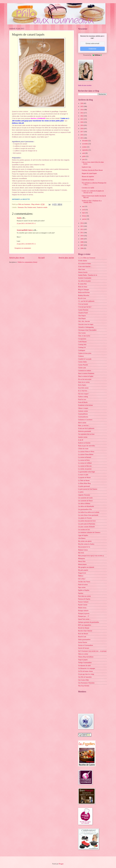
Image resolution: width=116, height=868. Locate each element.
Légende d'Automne (84, 495)
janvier (84, 219)
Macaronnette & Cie (84, 547)
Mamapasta (82, 559)
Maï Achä (81, 553)
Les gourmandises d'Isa (85, 509)
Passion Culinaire (83, 602)
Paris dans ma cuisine (84, 596)
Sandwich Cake (86, 167)
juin (84, 159)
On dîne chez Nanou (84, 582)
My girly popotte (83, 570)
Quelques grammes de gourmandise (89, 622)
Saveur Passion (83, 642)
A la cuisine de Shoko (85, 264)
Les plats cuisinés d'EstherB (86, 527)
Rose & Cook (82, 637)
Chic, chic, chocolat (84, 321)
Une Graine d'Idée (84, 680)
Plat (26, 207)
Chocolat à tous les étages (86, 324)
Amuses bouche (83, 272)
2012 (82, 229)
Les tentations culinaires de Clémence (89, 532)
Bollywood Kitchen (84, 292)
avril (84, 210)
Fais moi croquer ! (84, 394)
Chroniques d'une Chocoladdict (87, 330)
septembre (85, 150)
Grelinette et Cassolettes (85, 420)
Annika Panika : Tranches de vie (88, 275)
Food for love (82, 400)
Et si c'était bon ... (83, 391)
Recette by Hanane (84, 628)
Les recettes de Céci (84, 530)
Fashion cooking (83, 397)
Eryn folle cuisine (83, 388)
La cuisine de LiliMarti (85, 463)
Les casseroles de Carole (85, 498)
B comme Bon (82, 284)
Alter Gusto (82, 269)
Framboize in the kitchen (85, 405)
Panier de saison (83, 585)
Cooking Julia (82, 345)
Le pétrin (81, 492)
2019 (82, 125)
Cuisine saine (82, 368)
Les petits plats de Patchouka (87, 524)
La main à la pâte (83, 475)
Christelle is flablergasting (86, 327)
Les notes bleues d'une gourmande (88, 515)
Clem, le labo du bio (84, 336)
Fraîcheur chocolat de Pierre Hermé (92, 170)
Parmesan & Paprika (84, 599)
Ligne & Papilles (83, 535)
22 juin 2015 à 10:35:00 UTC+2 (26, 223)
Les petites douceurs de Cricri (87, 521)
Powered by (92, 55)
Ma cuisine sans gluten (85, 541)
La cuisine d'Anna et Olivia (86, 452)
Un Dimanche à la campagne (87, 668)
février (84, 216)
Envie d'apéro (82, 385)
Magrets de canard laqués (89, 173)
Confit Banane (82, 342)
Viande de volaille (42, 207)
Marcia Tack (82, 561)
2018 (82, 129)
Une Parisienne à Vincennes (86, 683)
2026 (82, 103)
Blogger (61, 864)
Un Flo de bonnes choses (85, 671)
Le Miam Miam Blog (84, 483)
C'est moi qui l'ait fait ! (85, 307)
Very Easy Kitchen (84, 686)
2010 (82, 236)
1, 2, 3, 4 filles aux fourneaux (87, 258)
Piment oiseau (82, 608)
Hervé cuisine (82, 423)
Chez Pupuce (82, 316)
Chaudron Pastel (83, 313)
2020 (82, 122)
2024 (82, 110)
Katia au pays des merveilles (87, 446)
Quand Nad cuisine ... (85, 619)
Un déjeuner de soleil (84, 666)
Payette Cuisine (83, 605)
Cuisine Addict (82, 362)
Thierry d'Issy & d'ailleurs (86, 657)
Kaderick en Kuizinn (84, 443)
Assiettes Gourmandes (85, 278)
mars (84, 213)
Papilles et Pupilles (84, 590)
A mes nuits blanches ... (85, 267)
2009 (82, 239)
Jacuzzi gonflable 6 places (25, 230)
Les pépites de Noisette (85, 518)
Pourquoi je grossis (84, 613)
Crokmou (81, 356)
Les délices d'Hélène (84, 504)
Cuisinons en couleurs (85, 371)
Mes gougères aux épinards (86, 567)
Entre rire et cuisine (84, 382)
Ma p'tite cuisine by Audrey (86, 544)
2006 (82, 248)
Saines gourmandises (84, 640)
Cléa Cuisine (82, 333)
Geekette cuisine (83, 411)
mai (83, 206)
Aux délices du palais (84, 281)
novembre (85, 144)
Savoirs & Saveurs (84, 648)
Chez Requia (82, 319)
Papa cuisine (82, 587)
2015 (82, 138)
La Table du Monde (84, 481)
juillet (84, 156)
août (84, 153)
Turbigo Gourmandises (85, 663)
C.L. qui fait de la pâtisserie (86, 301)
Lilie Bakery (82, 538)
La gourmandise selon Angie (87, 472)
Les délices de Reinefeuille (86, 506)
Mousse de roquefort (88, 177)
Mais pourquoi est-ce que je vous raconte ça (91, 556)
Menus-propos (82, 564)
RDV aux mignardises (85, 625)
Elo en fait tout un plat (85, 379)
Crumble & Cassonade (85, 359)
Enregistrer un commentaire (23, 248)
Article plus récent (17, 258)
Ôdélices (81, 576)
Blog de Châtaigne (84, 290)
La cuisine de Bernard (85, 457)
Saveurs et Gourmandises (86, 645)
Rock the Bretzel (83, 634)
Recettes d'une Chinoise (85, 631)
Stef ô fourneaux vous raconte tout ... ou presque (92, 651)
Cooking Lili (82, 347)
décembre (85, 141)
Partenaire (21, 207)
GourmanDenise (83, 414)
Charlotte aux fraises (88, 180)
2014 (82, 223)
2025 (82, 106)
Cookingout (82, 350)
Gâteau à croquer (83, 408)
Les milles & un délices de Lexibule (89, 512)
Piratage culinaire (83, 611)
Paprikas (81, 593)
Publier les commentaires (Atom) (27, 262)
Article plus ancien (66, 258)
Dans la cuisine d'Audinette (86, 373)
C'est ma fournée (83, 304)
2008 (82, 242)
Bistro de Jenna (83, 287)
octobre (85, 147)
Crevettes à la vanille (88, 188)
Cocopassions (82, 339)
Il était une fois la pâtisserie (86, 428)
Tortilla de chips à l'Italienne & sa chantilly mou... (92, 202)
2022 (82, 116)
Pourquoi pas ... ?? (84, 616)
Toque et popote (83, 660)
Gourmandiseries (83, 417)
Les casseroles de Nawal (85, 501)
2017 (82, 132)
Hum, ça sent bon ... (84, 426)
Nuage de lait (82, 573)
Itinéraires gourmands (85, 431)
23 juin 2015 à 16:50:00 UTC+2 (26, 244)
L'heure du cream (83, 449)
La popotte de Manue (84, 478)
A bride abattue (83, 261)
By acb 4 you (82, 298)
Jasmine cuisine (83, 437)
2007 (82, 245)
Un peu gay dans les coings (86, 674)
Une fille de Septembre (85, 677)
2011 (82, 233)
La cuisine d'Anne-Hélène (86, 454)
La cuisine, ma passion (85, 469)
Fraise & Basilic (83, 402)
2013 (82, 226)
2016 (82, 135)
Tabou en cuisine (83, 654)
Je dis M (81, 440)
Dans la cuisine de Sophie (86, 376)
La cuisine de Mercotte (85, 466)
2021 (82, 119)
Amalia (19, 218)
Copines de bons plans (85, 353)
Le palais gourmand (84, 486)
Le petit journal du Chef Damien (88, 489)
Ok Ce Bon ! (82, 579)
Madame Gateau (83, 550)
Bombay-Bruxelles (84, 295)
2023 (82, 113)
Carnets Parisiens (83, 310)
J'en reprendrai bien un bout (86, 434)
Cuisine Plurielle (83, 365)
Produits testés (32, 207)
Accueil (41, 258)
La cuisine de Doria (84, 460)
